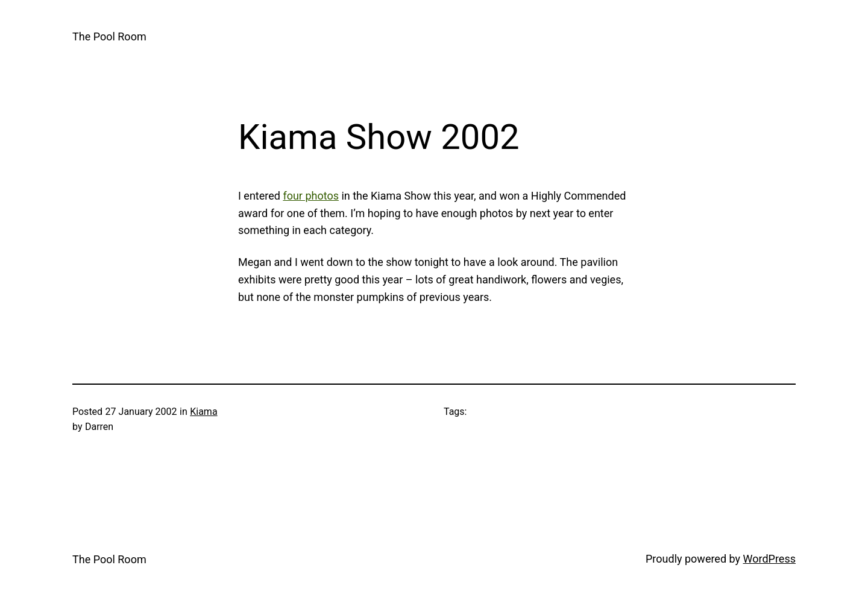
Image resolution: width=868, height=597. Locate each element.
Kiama (203, 412)
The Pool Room (109, 36)
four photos (311, 196)
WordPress (769, 559)
